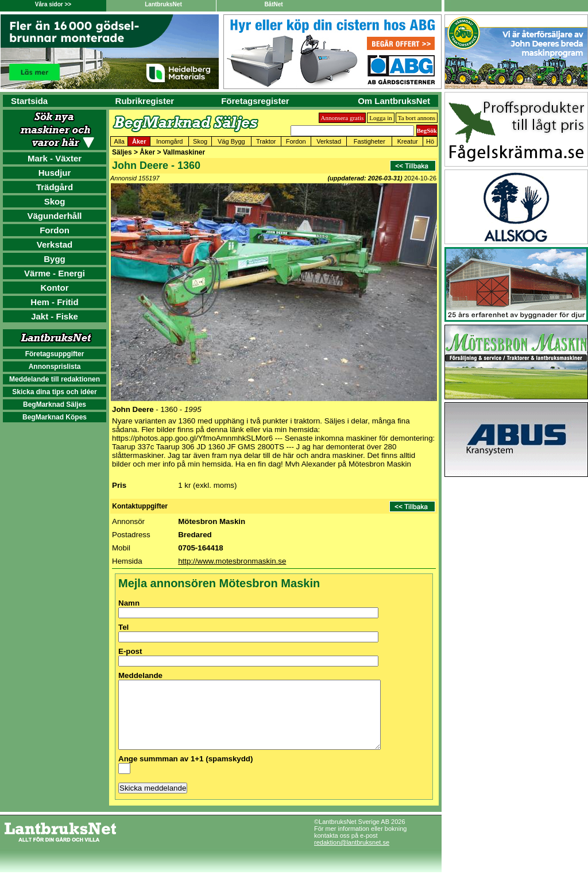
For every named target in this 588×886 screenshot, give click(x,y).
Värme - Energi (55, 273)
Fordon (55, 230)
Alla (119, 141)
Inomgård (169, 141)
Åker (139, 141)
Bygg (55, 259)
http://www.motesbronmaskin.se (232, 561)
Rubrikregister (145, 101)
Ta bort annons (417, 118)
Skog (55, 201)
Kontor (54, 288)
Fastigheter (370, 141)
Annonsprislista (55, 367)
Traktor (266, 141)
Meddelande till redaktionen (55, 379)
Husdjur (55, 173)
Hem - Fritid (54, 302)
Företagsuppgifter (55, 354)
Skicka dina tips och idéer (54, 392)
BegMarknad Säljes (55, 405)
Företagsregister (255, 101)
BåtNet (273, 4)
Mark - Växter (55, 158)
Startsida (29, 101)
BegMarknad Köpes (55, 417)
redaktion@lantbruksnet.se (352, 856)
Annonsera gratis (343, 118)
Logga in (380, 118)
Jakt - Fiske (55, 316)
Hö (430, 141)
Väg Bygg (231, 141)
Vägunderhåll (54, 216)
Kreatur (408, 141)
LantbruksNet (163, 4)
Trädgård (55, 187)
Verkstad (55, 244)
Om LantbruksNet (394, 101)
